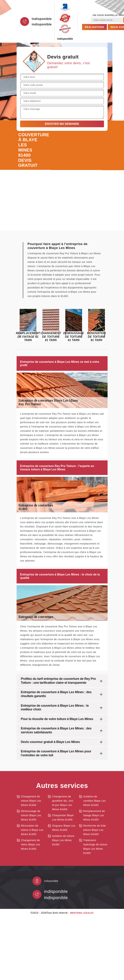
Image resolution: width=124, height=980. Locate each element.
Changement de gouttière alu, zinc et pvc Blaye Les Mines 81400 (63, 803)
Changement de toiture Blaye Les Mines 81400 (31, 801)
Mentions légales (82, 913)
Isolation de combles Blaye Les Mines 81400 (95, 801)
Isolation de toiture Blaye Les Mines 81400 (63, 840)
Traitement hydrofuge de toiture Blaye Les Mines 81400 (95, 847)
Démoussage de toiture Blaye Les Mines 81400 (31, 815)
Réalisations (94, 27)
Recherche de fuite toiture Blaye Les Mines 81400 (95, 830)
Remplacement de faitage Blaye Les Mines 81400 (94, 815)
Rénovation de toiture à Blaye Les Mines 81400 (32, 830)
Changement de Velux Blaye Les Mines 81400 (31, 844)
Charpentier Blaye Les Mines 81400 (63, 817)
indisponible (42, 19)
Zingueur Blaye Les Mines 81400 (64, 828)
